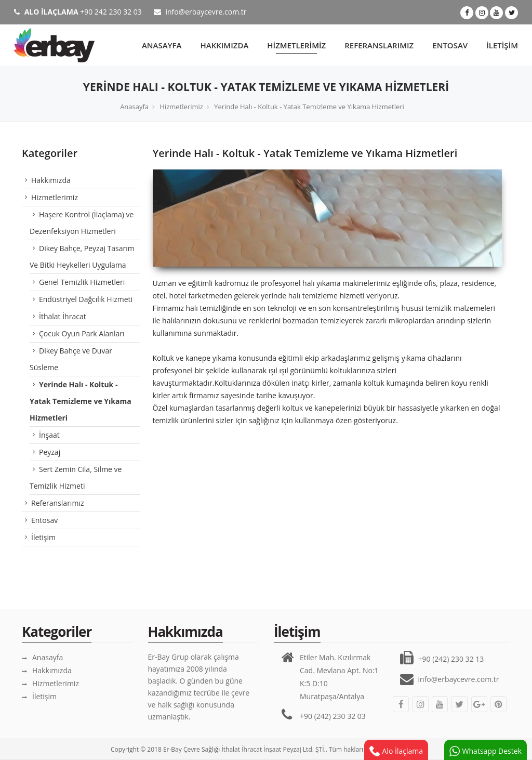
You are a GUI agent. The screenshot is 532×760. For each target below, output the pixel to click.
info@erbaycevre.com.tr (200, 12)
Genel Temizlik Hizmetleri (82, 282)
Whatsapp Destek (486, 751)
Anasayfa (162, 45)
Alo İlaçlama (396, 751)
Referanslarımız (379, 45)
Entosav (450, 45)
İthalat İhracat (63, 316)
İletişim (502, 45)
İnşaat (49, 435)
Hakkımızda (224, 45)
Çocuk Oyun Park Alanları (82, 333)
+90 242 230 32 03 (78, 12)
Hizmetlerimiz (296, 45)
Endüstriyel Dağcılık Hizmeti (86, 299)
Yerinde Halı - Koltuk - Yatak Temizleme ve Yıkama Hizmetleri (309, 107)
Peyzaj (50, 452)
